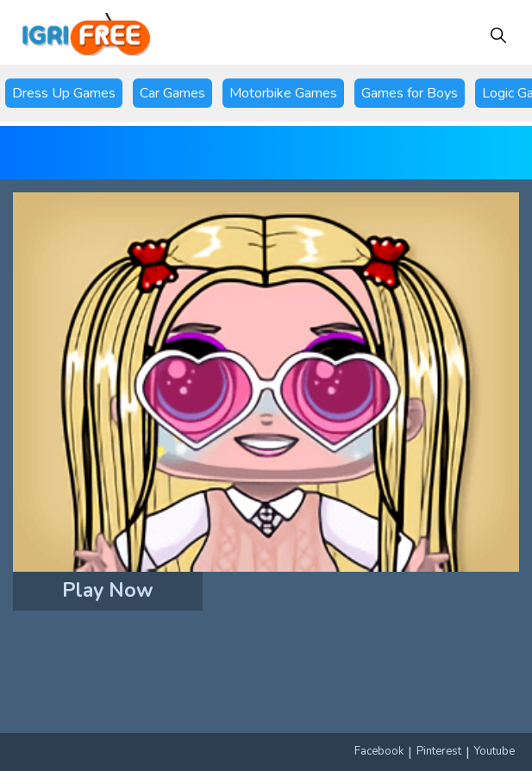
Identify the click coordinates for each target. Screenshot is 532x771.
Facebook (379, 751)
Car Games (172, 93)
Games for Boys (410, 93)
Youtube (494, 751)
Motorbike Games (283, 93)
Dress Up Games (64, 93)
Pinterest (439, 751)
